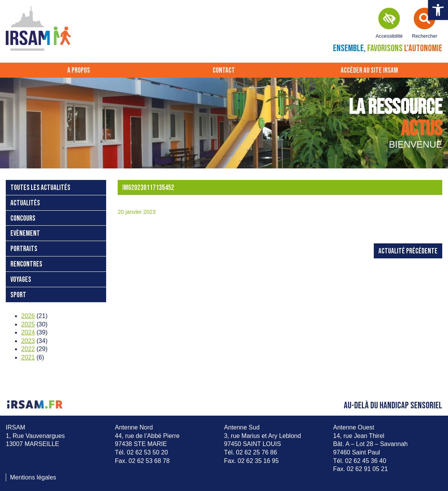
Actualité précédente (408, 251)
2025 (28, 324)
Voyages (21, 280)
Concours (23, 219)
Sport (18, 295)
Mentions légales (33, 477)
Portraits (24, 249)
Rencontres (26, 264)
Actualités (25, 203)
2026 (28, 316)
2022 (28, 349)
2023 (28, 341)
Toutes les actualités (40, 188)
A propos (79, 71)
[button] (438, 10)
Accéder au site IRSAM (369, 71)
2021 (28, 357)
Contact (224, 71)
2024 (28, 332)
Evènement (25, 234)
